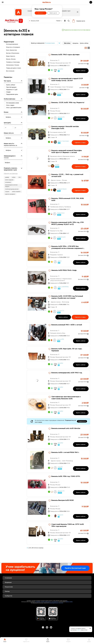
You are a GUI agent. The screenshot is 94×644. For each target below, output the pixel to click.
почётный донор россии (12, 189)
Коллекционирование (12, 44)
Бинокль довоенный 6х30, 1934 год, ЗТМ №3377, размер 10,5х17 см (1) (68, 223)
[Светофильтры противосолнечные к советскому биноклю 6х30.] (58, 406)
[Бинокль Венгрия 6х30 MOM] (58, 509)
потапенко (8, 182)
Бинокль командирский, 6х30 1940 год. (67, 373)
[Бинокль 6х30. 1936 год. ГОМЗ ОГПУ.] (58, 485)
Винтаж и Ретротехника (13, 53)
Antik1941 (60, 69)
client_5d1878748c (63, 287)
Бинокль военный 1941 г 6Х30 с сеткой (67, 325)
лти (20, 177)
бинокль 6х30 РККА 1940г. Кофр (64, 270)
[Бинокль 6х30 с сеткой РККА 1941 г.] (58, 461)
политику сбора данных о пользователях (50, 602)
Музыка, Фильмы (11, 59)
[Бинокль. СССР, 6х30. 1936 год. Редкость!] (58, 111)
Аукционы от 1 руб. (12, 90)
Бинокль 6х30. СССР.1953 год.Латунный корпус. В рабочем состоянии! (67, 297)
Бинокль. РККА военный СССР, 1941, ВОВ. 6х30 (68, 199)
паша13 (60, 467)
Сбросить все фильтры (11, 174)
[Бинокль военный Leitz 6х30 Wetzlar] (58, 437)
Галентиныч (61, 213)
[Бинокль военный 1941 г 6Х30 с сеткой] (58, 334)
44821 (79, 630)
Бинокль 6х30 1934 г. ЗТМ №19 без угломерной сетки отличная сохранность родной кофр (68, 247)
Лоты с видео (10, 105)
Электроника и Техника (13, 65)
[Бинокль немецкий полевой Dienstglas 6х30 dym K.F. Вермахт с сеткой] (58, 159)
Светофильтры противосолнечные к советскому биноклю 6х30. (66, 398)
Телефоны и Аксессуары (13, 62)
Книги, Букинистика (11, 50)
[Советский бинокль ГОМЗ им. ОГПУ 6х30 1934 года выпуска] (58, 533)
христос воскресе (10, 194)
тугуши (7, 192)
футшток (60, 93)
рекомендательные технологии (56, 603)
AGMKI (57, 165)
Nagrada (60, 515)
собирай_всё (61, 237)
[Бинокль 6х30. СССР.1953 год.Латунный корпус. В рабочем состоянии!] (58, 307)
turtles (14, 177)
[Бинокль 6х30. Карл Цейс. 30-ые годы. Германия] (58, 358)
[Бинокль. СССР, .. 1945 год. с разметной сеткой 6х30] (58, 183)
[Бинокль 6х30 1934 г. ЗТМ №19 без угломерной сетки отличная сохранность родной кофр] (58, 255)
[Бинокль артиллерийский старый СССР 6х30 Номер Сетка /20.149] (58, 87)
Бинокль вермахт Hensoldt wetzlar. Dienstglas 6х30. (65, 128)
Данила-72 (61, 117)
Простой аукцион (11, 87)
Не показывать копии (13, 103)
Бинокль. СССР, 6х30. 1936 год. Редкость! (68, 103)
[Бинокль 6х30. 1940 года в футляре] (58, 63)
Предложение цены (12, 94)
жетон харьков (9, 180)
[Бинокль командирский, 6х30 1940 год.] (58, 382)
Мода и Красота (11, 56)
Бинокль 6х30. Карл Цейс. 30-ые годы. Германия (67, 350)
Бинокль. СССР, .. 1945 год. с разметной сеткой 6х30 (67, 175)
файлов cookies (69, 602)
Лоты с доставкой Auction (14, 108)
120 (30, 548)
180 (33, 548)
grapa (60, 261)
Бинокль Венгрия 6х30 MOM (63, 500)
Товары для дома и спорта (13, 68)
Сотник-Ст (61, 311)
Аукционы (75, 43)
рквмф (7, 177)
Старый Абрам (62, 189)
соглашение (38, 602)
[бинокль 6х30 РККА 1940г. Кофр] (58, 280)
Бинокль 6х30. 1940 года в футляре (65, 55)
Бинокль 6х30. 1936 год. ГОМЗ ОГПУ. (66, 476)
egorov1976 (60, 339)
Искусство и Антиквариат (13, 47)
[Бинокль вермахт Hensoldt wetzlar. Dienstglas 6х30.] (58, 135)
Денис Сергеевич (63, 141)
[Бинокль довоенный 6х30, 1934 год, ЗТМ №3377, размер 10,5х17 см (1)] (58, 231)
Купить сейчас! (11, 85)
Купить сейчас (84, 43)
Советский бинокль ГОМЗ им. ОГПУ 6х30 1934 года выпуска (68, 525)
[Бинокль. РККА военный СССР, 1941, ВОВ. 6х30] (58, 207)
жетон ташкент (16, 192)
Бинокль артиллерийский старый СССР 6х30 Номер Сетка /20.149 (67, 80)
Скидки (8, 92)
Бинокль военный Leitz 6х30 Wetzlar (66, 428)
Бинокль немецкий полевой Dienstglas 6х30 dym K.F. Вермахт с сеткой (67, 152)
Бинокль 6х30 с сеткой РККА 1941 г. (65, 452)
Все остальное (10, 71)
